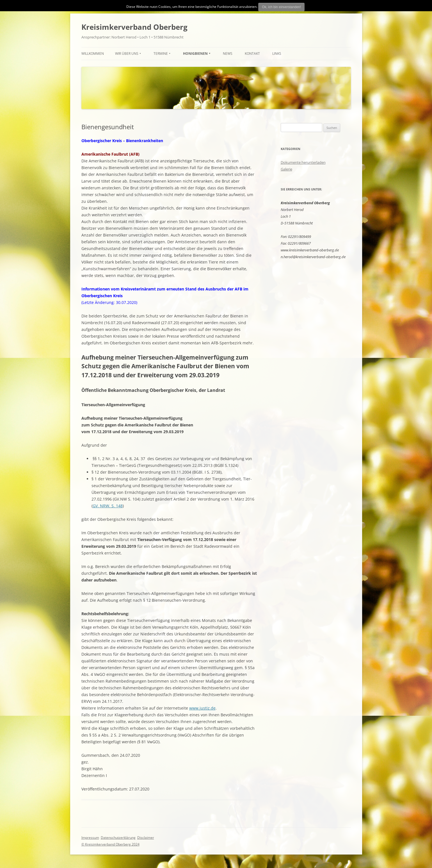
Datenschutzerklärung (118, 838)
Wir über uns (127, 54)
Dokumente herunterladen (303, 162)
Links (277, 54)
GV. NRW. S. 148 (108, 506)
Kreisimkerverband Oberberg (134, 27)
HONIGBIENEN (195, 54)
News (228, 54)
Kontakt (252, 54)
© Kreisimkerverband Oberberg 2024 (110, 844)
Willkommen (93, 54)
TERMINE (161, 54)
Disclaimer (146, 838)
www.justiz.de (202, 708)
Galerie (286, 169)
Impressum (90, 838)
